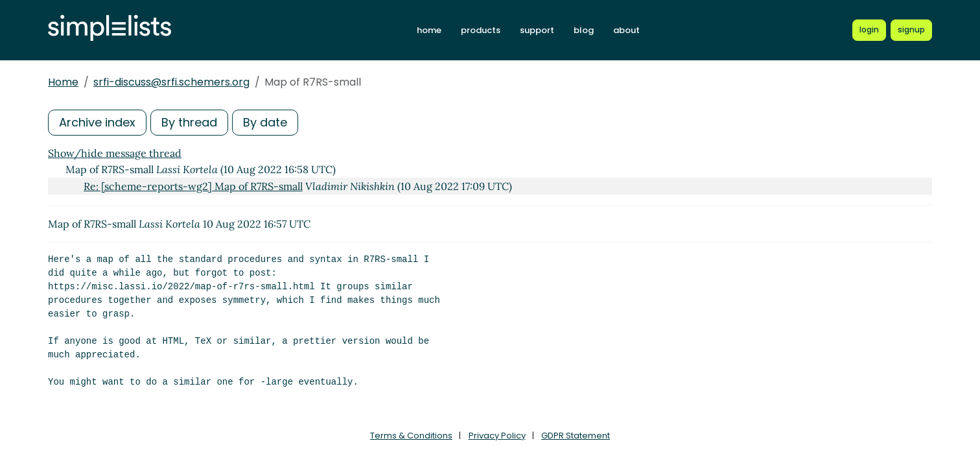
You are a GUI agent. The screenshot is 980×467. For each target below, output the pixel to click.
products (481, 30)
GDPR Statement (576, 436)
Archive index (97, 122)
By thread (189, 122)
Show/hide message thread (115, 153)
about (626, 30)
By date (265, 122)
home (429, 30)
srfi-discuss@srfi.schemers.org (171, 82)
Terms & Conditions (411, 436)
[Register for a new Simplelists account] (911, 30)
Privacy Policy (497, 436)
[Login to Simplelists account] (869, 30)
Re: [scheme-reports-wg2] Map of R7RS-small (193, 186)
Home (63, 82)
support (537, 30)
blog (584, 30)
